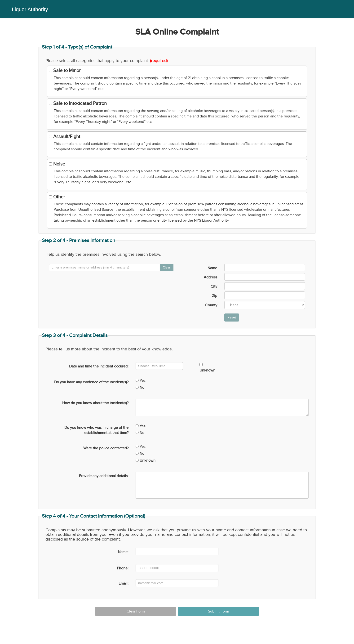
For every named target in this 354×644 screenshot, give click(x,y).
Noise (57, 164)
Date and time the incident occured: (99, 366)
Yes (140, 381)
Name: (123, 552)
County (211, 305)
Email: (124, 583)
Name (212, 268)
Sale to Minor (65, 71)
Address (210, 277)
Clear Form (136, 611)
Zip (215, 296)
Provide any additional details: (104, 476)
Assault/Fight (65, 137)
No (140, 388)
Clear (167, 267)
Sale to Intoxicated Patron (78, 103)
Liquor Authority (30, 9)
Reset (232, 317)
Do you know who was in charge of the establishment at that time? (96, 430)
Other (57, 197)
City (214, 286)
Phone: (123, 568)
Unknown (207, 368)
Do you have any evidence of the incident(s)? (91, 382)
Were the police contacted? (106, 448)
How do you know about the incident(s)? (95, 403)
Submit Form (219, 611)
